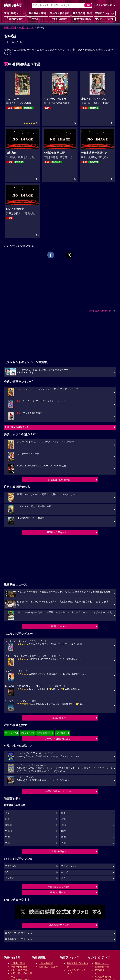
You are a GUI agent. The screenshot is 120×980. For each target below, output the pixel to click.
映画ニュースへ (59, 626)
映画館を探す (15, 19)
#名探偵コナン (44, 733)
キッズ (65, 872)
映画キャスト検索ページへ (18, 933)
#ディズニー (61, 733)
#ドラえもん (11, 733)
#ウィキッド (27, 733)
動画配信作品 (82, 19)
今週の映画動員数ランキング (19, 427)
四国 (63, 837)
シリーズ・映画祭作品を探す (59, 739)
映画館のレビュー (48, 967)
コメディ (10, 878)
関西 (7, 819)
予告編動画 (60, 19)
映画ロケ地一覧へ (59, 892)
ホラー (65, 878)
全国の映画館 (46, 963)
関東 (63, 813)
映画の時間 (10, 28)
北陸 (63, 831)
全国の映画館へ (59, 851)
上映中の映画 (37, 13)
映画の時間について (59, 925)
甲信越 (9, 831)
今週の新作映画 (60, 13)
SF (7, 872)
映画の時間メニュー (15, 13)
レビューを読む (105, 19)
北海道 (9, 825)
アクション (11, 866)
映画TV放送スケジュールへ (59, 791)
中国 (7, 837)
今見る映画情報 (103, 977)
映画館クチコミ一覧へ (59, 887)
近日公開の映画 (82, 13)
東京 (7, 813)
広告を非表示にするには (101, 311)
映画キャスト (26, 28)
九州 (7, 843)
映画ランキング (105, 13)
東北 (63, 825)
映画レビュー (59, 718)
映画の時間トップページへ (18, 939)
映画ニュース (37, 19)
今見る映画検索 (104, 5)
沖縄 (63, 843)
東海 (63, 819)
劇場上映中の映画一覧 (59, 480)
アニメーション (69, 866)
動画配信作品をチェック (59, 532)
